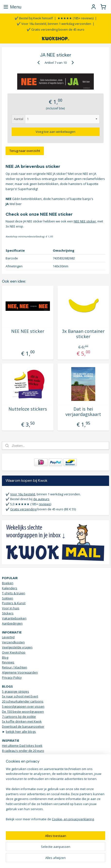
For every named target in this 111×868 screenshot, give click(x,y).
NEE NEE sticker (85, 221)
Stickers (8, 613)
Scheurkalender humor (19, 755)
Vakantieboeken (14, 618)
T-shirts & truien (14, 593)
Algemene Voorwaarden (20, 672)
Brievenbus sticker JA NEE (20, 766)
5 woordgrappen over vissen (23, 706)
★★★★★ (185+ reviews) (75, 18)
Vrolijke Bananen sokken (20, 786)
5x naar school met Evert (20, 696)
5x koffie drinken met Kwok (22, 721)
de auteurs (41, 499)
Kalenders (10, 588)
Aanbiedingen (12, 623)
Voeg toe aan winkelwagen (55, 131)
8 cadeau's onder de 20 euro (23, 751)
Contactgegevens (15, 800)
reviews (45, 504)
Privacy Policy (12, 677)
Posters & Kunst (14, 603)
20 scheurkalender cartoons (23, 701)
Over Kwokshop (14, 652)
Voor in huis (11, 608)
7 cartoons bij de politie (19, 717)
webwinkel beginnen (75, 851)
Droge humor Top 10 (17, 781)
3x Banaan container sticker (83, 334)
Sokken (8, 598)
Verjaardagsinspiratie (18, 776)
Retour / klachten (15, 667)
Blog (5, 657)
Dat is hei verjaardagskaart (83, 412)
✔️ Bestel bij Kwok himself (34, 18)
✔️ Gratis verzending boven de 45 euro (55, 29)
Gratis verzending (23, 509)
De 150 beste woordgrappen (23, 711)
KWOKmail (26, 820)
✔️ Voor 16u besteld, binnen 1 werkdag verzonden (54, 24)
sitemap (47, 851)
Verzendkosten (13, 642)
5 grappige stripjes (16, 691)
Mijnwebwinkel (56, 859)
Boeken (8, 583)
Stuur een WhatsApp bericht (23, 805)
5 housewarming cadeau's (21, 761)
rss (57, 851)
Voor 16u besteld (23, 494)
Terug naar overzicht (25, 151)
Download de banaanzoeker (23, 726)
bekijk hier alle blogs (21, 732)
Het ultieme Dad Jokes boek (22, 746)
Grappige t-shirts (14, 771)
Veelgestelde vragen (17, 647)
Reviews (8, 662)
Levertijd (8, 637)
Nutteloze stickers (28, 409)
